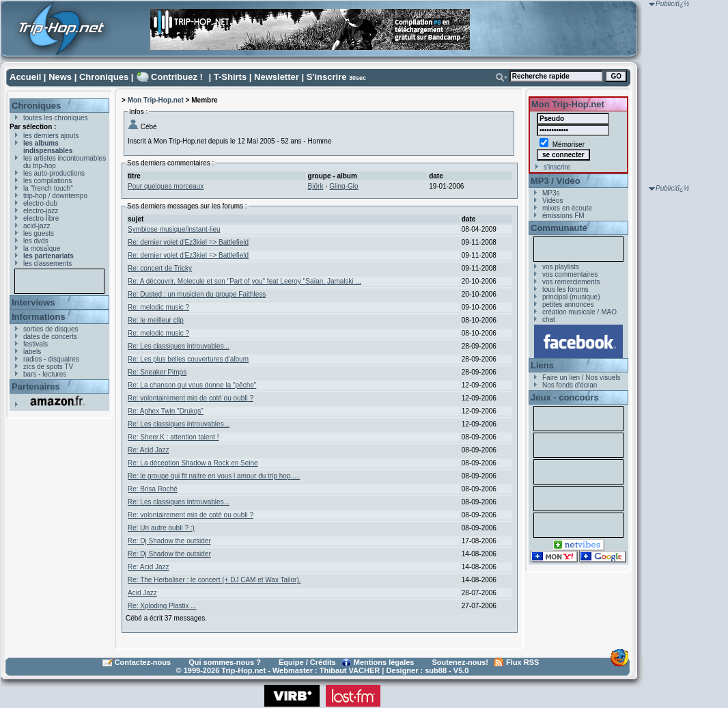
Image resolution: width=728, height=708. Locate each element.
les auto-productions (54, 173)
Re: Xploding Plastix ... (162, 606)
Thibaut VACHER (350, 670)
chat (549, 319)
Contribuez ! (177, 77)
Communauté (559, 228)
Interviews (33, 302)
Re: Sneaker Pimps (157, 372)
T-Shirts (230, 77)
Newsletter (277, 77)
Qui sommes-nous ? (225, 662)
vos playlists (561, 267)
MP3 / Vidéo (556, 181)
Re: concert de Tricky (160, 268)
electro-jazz (41, 211)
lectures (54, 374)
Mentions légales (384, 662)
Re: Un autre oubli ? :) (161, 528)
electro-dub (40, 203)
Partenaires (36, 386)
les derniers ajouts (51, 136)
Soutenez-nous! (461, 662)
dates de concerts (50, 337)
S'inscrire (327, 77)
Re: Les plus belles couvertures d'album (188, 359)
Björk (316, 186)
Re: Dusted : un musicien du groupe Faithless (197, 294)
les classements (47, 263)
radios (32, 359)
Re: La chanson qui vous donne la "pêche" (192, 385)
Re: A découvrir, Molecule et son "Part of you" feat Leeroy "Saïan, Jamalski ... (244, 281)
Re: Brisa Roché (153, 489)
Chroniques (104, 77)
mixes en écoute (567, 208)
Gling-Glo (344, 186)
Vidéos (552, 201)
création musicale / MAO (579, 312)
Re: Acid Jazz (149, 450)
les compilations (47, 181)
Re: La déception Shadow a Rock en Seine (193, 463)
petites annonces (568, 304)
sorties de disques (51, 329)
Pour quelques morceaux (166, 186)
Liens (542, 365)
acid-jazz (37, 226)
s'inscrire (557, 167)
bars (30, 374)
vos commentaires (570, 274)
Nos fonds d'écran (570, 385)
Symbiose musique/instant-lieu (174, 229)
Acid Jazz (142, 593)
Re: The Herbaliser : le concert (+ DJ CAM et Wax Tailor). (214, 580)
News (60, 77)
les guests (39, 233)
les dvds (36, 241)
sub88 (436, 670)
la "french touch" (48, 188)
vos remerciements (571, 282)
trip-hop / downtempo (55, 196)
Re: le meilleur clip (156, 320)
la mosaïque (42, 248)
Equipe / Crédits (307, 662)
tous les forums (565, 289)
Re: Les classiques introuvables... (179, 346)
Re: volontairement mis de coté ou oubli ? (191, 398)
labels (32, 352)
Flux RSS (522, 662)
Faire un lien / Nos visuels (582, 378)
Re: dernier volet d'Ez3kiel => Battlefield (188, 242)
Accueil (25, 77)
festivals (36, 344)
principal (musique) (571, 297)
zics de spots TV (48, 367)
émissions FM (563, 216)
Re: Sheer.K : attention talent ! (173, 437)
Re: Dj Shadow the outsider (169, 541)
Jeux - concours (565, 397)
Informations (39, 317)
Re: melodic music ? (158, 307)
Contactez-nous (143, 662)
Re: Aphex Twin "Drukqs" (166, 411)
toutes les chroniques (56, 118)
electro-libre (41, 218)
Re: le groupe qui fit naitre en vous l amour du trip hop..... (214, 476)
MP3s (551, 193)
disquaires (64, 359)
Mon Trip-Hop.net (156, 100)
